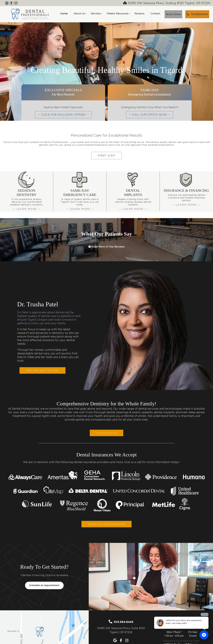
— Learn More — (27, 209)
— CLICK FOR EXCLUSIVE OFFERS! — (63, 115)
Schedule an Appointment (44, 586)
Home (64, 14)
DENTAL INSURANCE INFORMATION (106, 524)
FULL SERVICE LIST (107, 433)
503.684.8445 (197, 14)
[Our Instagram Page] (16, 3)
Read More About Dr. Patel (42, 370)
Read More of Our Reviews (106, 247)
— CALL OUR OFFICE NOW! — (150, 115)
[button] (10, 241)
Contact (155, 14)
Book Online (173, 14)
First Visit (106, 156)
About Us (80, 14)
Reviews (139, 14)
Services (96, 14)
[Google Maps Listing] (7, 3)
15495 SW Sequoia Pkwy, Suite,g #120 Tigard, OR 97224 (167, 3)
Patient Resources (118, 14)
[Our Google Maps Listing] (115, 640)
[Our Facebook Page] (11, 3)
